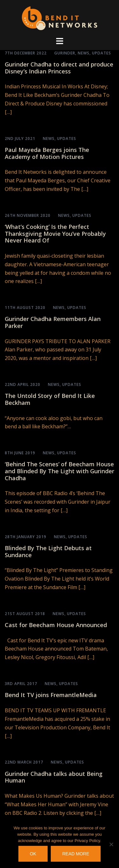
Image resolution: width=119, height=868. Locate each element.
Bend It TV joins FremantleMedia (51, 695)
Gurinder (65, 53)
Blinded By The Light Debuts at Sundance (48, 551)
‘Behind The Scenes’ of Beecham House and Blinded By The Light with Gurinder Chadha (60, 471)
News (84, 53)
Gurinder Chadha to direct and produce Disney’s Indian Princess (59, 68)
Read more (76, 854)
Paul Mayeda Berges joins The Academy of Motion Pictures (47, 153)
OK (33, 854)
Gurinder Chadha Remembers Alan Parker (53, 322)
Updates (102, 53)
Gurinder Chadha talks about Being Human (54, 777)
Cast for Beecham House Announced (56, 625)
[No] (111, 844)
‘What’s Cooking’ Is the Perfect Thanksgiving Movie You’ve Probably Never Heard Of (55, 233)
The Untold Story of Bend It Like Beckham (50, 399)
